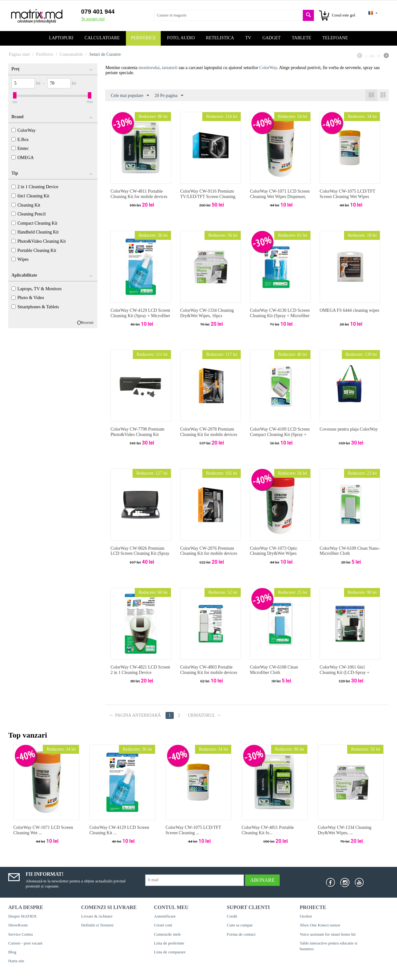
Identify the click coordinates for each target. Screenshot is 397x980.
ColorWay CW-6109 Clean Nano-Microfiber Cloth (350, 551)
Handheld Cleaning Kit (35, 232)
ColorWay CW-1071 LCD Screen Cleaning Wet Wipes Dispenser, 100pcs (280, 197)
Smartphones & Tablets (35, 307)
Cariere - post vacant (25, 943)
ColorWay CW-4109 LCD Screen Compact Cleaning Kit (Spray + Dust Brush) (280, 435)
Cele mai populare (130, 96)
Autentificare (165, 916)
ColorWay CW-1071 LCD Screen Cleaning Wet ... (43, 830)
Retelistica (220, 38)
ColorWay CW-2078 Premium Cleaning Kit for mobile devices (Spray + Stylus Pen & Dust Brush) (209, 437)
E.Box (20, 140)
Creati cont (163, 925)
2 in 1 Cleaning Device (35, 187)
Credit (232, 916)
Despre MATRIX (23, 916)
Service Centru (21, 934)
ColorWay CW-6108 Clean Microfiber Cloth (274, 670)
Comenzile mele (168, 934)
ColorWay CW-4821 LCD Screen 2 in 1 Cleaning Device (140, 670)
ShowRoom (18, 925)
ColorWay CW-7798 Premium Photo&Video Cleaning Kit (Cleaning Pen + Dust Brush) (137, 435)
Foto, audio (181, 38)
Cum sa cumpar (240, 925)
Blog (12, 952)
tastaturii (169, 68)
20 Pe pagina (169, 96)
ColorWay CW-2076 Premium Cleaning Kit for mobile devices (209, 551)
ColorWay (23, 130)
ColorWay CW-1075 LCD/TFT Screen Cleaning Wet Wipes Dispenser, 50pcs (347, 197)
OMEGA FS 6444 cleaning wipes (349, 310)
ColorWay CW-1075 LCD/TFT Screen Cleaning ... (193, 830)
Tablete (301, 38)
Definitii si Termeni (97, 925)
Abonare (262, 880)
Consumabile (71, 54)
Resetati (88, 323)
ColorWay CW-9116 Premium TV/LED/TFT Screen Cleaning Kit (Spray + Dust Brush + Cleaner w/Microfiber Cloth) (208, 199)
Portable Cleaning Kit (34, 250)
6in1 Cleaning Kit (30, 196)
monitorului (149, 68)
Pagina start (19, 54)
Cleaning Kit (26, 205)
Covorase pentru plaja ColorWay (349, 429)
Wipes (20, 259)
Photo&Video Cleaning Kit (39, 241)
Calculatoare (102, 38)
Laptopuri (61, 38)
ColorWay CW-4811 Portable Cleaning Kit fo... (268, 830)
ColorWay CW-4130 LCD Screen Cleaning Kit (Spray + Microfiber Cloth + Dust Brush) (280, 316)
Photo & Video (28, 298)
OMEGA (23, 158)
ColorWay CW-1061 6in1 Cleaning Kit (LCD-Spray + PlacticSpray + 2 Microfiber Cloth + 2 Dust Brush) (345, 675)
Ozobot (306, 916)
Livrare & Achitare (97, 916)
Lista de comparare (170, 952)
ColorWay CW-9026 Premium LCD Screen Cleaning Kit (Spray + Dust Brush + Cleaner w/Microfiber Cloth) (140, 556)
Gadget (271, 38)
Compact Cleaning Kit (34, 223)
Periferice (143, 38)
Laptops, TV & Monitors (37, 289)
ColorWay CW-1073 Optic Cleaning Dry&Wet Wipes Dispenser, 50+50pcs (274, 554)
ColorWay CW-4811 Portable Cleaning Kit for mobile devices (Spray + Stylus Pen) (139, 197)
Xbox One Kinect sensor (320, 925)
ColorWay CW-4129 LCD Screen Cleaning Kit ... (119, 830)
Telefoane (335, 38)
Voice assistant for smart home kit (328, 934)
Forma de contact (241, 934)
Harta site (16, 961)
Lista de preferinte (169, 943)
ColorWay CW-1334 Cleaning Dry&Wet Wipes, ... (345, 830)
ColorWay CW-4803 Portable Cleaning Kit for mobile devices (209, 670)
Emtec (20, 148)
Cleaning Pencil (29, 214)
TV (248, 38)
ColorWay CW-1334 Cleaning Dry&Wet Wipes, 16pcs (207, 313)
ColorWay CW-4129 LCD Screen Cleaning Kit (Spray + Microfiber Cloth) (140, 316)
